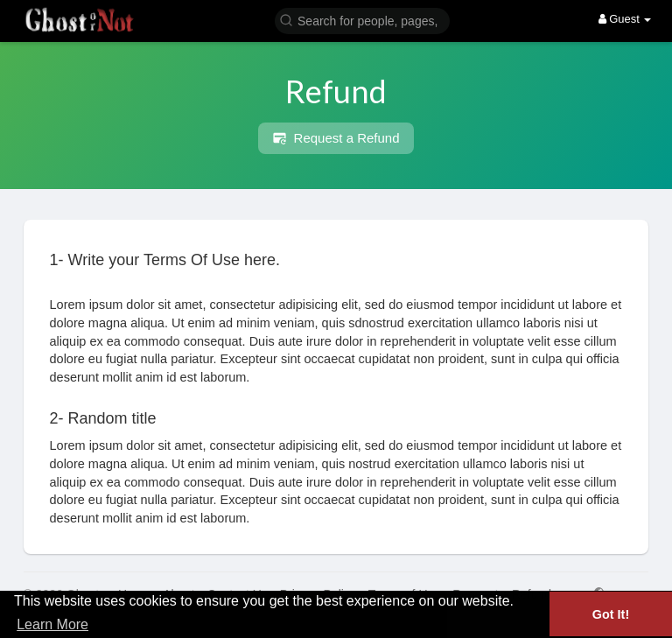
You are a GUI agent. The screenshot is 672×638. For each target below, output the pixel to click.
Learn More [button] (52, 624)
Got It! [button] (611, 614)
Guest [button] (625, 19)
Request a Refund (336, 138)
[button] (362, 20)
